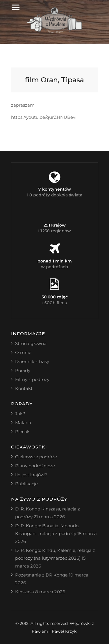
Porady (23, 370)
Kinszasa (25, 592)
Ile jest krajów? (31, 475)
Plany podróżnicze (35, 466)
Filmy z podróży (32, 379)
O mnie (23, 352)
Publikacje (26, 484)
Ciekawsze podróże (36, 457)
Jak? (20, 414)
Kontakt (24, 388)
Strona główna (31, 343)
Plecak (22, 432)
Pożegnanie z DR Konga (41, 575)
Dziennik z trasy (32, 361)
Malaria (23, 423)
